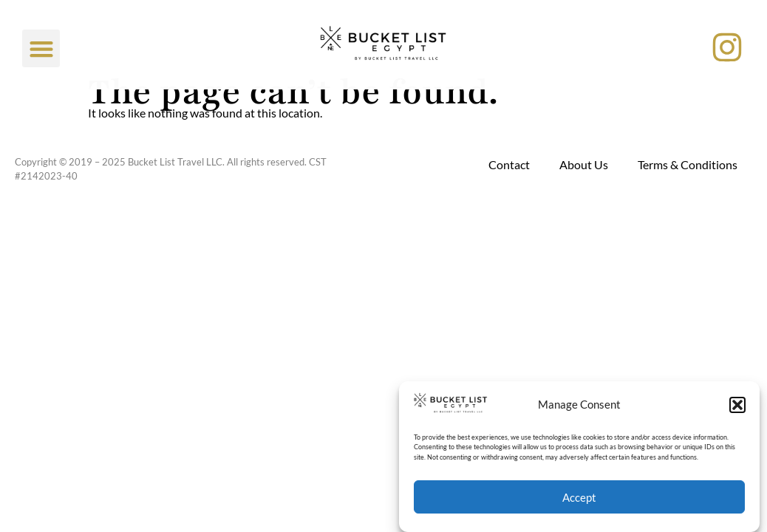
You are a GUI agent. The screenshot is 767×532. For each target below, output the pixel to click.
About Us (584, 164)
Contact (509, 164)
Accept (579, 497)
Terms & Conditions (688, 164)
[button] (737, 405)
